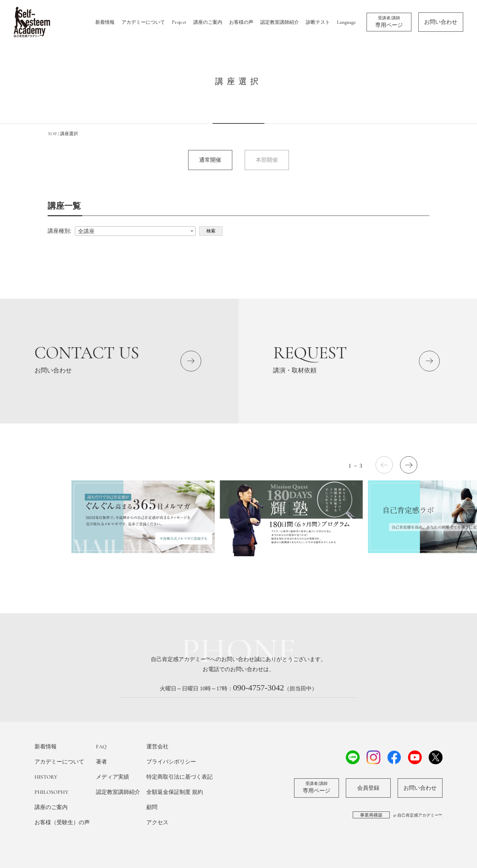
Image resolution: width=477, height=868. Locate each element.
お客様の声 (241, 22)
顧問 (152, 807)
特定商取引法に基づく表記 (179, 777)
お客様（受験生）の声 (62, 822)
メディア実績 (113, 777)
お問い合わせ (441, 22)
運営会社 (157, 747)
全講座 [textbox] (86, 231)
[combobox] (135, 231)
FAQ (101, 747)
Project (179, 22)
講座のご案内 (208, 22)
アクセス (157, 822)
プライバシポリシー (171, 762)
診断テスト (318, 22)
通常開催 (210, 160)
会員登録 (368, 788)
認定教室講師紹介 (280, 22)
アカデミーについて (143, 22)
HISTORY (46, 777)
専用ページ (389, 22)
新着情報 (105, 22)
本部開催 (267, 160)
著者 (101, 762)
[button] (409, 465)
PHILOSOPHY (51, 792)
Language (347, 22)
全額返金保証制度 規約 (175, 792)
